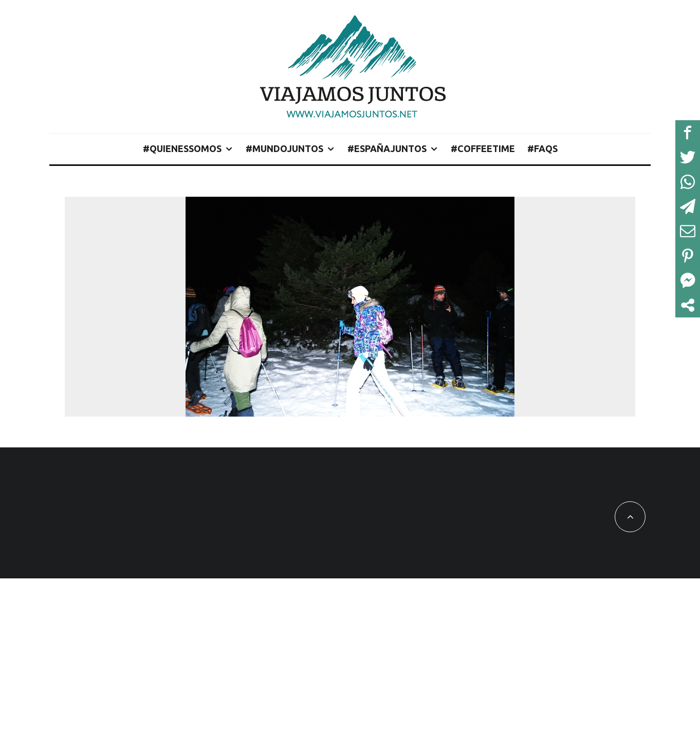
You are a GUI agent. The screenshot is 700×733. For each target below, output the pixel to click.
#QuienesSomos (182, 148)
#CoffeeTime (483, 148)
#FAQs (542, 148)
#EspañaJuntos (387, 148)
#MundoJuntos (284, 148)
